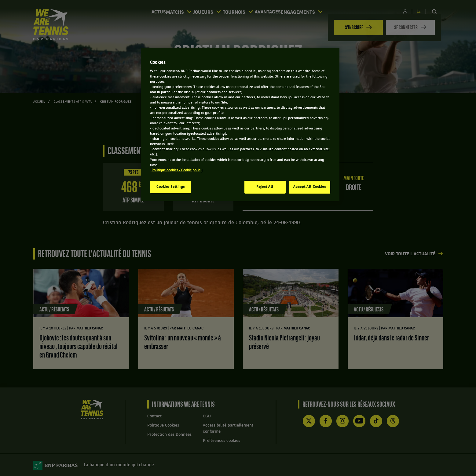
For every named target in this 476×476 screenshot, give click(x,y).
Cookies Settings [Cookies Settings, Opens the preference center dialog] (171, 187)
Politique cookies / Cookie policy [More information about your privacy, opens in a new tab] (177, 170)
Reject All (265, 187)
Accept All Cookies (309, 187)
